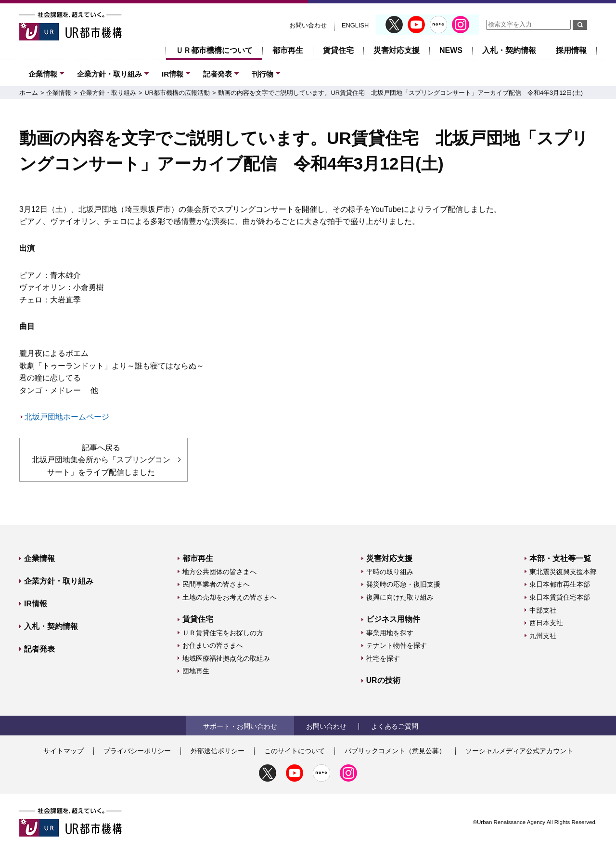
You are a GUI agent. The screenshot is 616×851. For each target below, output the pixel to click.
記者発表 (218, 74)
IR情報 (173, 74)
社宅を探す (383, 658)
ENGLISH (355, 25)
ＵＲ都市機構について (214, 50)
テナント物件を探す (397, 645)
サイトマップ (64, 751)
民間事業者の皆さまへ (216, 584)
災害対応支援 (397, 50)
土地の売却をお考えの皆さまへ (230, 597)
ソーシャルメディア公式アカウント (519, 751)
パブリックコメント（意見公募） (395, 751)
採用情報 (571, 50)
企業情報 (43, 74)
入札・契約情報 (509, 50)
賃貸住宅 (338, 50)
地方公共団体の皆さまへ (219, 572)
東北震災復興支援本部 (563, 572)
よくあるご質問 (395, 726)
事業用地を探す (390, 633)
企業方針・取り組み (109, 74)
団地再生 (196, 671)
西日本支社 (546, 623)
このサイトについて (295, 751)
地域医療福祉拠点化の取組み (226, 658)
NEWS (451, 50)
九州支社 (543, 636)
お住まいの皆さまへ (213, 645)
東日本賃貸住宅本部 (560, 597)
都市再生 (288, 50)
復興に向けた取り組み (400, 597)
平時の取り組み (390, 572)
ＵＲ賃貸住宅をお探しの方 (223, 633)
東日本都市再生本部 (560, 584)
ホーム (29, 93)
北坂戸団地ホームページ (67, 417)
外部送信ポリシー (218, 751)
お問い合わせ (308, 25)
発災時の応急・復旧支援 (403, 584)
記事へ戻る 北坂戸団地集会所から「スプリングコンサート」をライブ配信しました (101, 460)
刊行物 (263, 74)
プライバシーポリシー (137, 751)
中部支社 (543, 610)
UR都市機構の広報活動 (177, 93)
